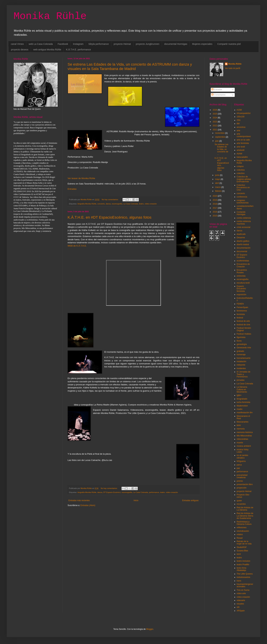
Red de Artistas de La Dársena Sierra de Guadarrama (245, 516)
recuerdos (241, 504)
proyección (242, 488)
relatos (240, 534)
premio (240, 481)
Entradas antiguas (190, 500)
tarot (239, 554)
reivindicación (243, 531)
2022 (215, 126)
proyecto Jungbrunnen (148, 44)
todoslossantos (244, 577)
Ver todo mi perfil (233, 68)
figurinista (241, 337)
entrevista (241, 276)
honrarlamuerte (244, 358)
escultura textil (243, 283)
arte (239, 131)
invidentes (241, 368)
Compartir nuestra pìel (229, 44)
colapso (240, 166)
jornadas (241, 380)
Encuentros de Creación (243, 265)
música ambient (244, 446)
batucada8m (242, 157)
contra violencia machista (244, 223)
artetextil (241, 150)
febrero (219, 191)
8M (238, 124)
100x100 (241, 117)
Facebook (63, 44)
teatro (141, 204)
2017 (215, 208)
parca (239, 465)
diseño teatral (243, 244)
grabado (240, 351)
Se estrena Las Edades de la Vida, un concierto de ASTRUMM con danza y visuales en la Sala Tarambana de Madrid (130, 67)
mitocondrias (242, 439)
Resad (240, 538)
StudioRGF (242, 547)
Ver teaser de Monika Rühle (81, 178)
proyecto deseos (20, 50)
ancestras (241, 127)
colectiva (241, 170)
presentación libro (245, 484)
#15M (239, 110)
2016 (215, 212)
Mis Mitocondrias (244, 436)
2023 (215, 122)
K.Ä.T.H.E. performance (78, 50)
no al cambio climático (242, 456)
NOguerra (241, 461)
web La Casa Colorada (41, 44)
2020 (215, 196)
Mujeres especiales (202, 44)
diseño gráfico (243, 241)
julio (217, 141)
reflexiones (242, 528)
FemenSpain (242, 307)
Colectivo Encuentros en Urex (243, 188)
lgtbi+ (239, 395)
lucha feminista (244, 402)
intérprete (241, 365)
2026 (215, 110)
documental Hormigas (176, 44)
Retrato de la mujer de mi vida (244, 543)
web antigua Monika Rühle (47, 50)
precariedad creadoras (242, 476)
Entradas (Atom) (88, 505)
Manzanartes (243, 422)
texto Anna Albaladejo (242, 569)
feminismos (242, 311)
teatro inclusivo (244, 561)
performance (154, 492)
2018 (215, 204)
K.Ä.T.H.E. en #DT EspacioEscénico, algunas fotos (110, 217)
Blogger (150, 629)
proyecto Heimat (122, 44)
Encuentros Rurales (242, 271)
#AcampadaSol (244, 113)
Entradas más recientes (79, 500)
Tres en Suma (243, 590)
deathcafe (241, 234)
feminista (241, 314)
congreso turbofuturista (243, 202)
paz (238, 468)
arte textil (241, 147)
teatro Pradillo (243, 565)
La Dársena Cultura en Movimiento (242, 389)
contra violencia (244, 218)
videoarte (241, 600)
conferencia (242, 197)
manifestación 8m (245, 413)
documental (242, 251)
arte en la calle (243, 140)
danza (108, 204)
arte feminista (243, 143)
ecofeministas (243, 261)
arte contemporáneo (244, 135)
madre (240, 409)
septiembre (220, 137)
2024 (215, 118)
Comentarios (218, 95)
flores (239, 341)
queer (239, 501)
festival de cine (243, 325)
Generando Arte (244, 348)
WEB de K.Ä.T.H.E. (77, 246)
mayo (218, 179)
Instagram (78, 44)
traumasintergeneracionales (245, 585)
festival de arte (243, 321)
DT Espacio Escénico (112, 492)
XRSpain (241, 611)
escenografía (117, 204)
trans (239, 581)
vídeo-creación (151, 204)
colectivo (241, 173)
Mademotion (242, 406)
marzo (218, 187)
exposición (242, 295)
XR (238, 607)
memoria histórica (245, 432)
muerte (240, 443)
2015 (215, 216)
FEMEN (240, 304)
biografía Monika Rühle (87, 204)
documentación (244, 248)
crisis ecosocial (244, 227)
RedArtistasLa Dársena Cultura (244, 523)
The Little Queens (245, 574)
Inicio (136, 500)
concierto (101, 204)
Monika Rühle (50, 16)
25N (239, 120)
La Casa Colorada (131, 204)
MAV (239, 425)
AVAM (239, 154)
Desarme (241, 238)
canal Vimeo (17, 44)
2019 (215, 200)
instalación (242, 361)
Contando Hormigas (241, 213)
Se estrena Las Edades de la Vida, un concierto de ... (221, 149)
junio (218, 175)
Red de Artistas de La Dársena (245, 509)
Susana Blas (242, 551)
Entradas (72, 189)
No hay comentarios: (110, 200)
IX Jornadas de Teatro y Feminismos (244, 374)
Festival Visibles (244, 334)
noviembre (220, 133)
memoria (241, 429)
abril (217, 183)
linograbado (242, 399)
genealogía (242, 344)
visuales (240, 604)
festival (240, 318)
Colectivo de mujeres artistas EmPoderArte (244, 179)
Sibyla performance (99, 44)
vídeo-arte (241, 593)
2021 (215, 130)
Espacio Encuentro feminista (241, 289)
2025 (215, 114)
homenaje (241, 355)
